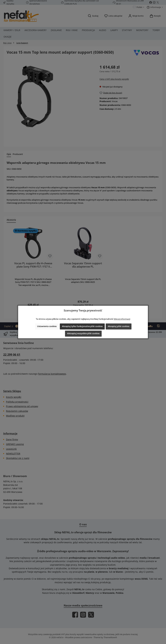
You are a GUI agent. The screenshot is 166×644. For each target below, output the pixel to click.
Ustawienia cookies (47, 326)
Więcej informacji (122, 319)
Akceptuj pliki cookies (119, 326)
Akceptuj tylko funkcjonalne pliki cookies (82, 326)
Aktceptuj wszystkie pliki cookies (83, 333)
